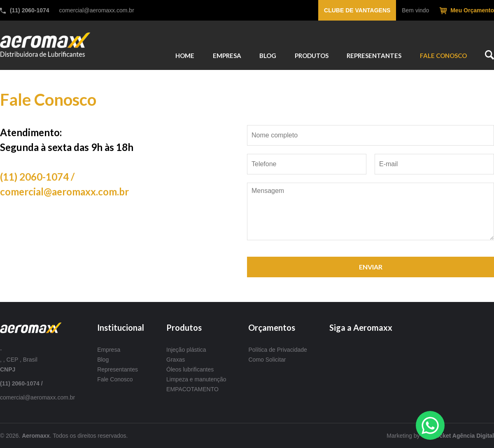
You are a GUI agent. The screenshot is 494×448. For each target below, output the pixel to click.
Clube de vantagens (357, 10)
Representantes (118, 369)
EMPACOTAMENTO (192, 389)
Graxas (176, 360)
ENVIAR (371, 267)
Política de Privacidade (277, 350)
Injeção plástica (186, 350)
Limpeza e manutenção (196, 379)
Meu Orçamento (472, 10)
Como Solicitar (267, 360)
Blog (103, 360)
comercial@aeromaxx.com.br (97, 10)
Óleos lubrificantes (190, 369)
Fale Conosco (115, 379)
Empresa (109, 350)
